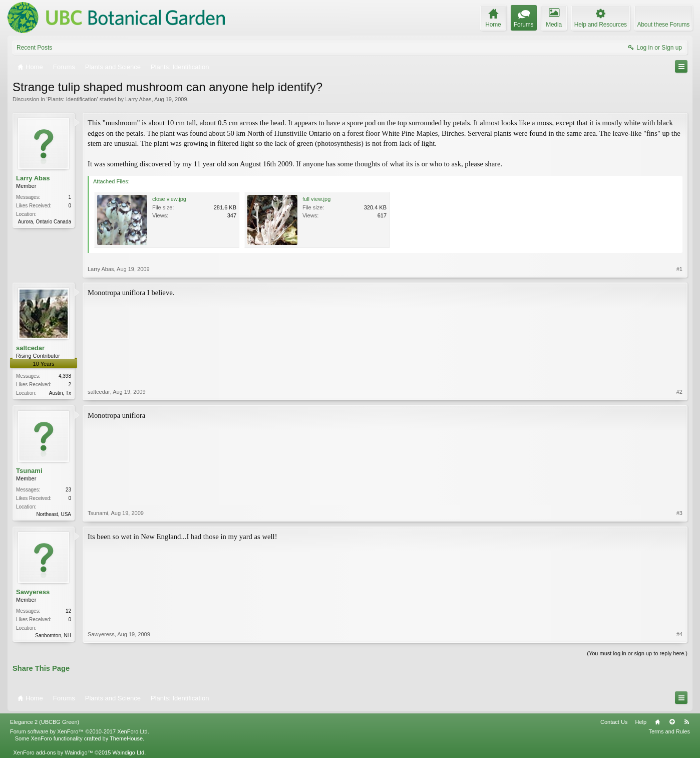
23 (68, 490)
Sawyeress (33, 592)
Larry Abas (138, 99)
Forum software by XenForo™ (80, 731)
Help (641, 722)
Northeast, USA (54, 514)
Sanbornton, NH (53, 636)
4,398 (65, 376)
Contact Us (614, 722)
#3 (679, 513)
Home (657, 722)
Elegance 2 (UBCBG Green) (45, 722)
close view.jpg (169, 199)
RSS (686, 722)
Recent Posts (34, 48)
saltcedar (30, 348)
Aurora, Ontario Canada (45, 222)
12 (68, 611)
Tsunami (29, 471)
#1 (679, 269)
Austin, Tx (60, 393)
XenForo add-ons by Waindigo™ (53, 752)
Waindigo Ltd (128, 752)
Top (672, 722)
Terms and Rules (669, 731)
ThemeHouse (126, 738)
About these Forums (663, 25)
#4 (679, 634)
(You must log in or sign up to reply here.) (637, 653)
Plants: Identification (72, 99)
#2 (679, 392)
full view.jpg (316, 199)
